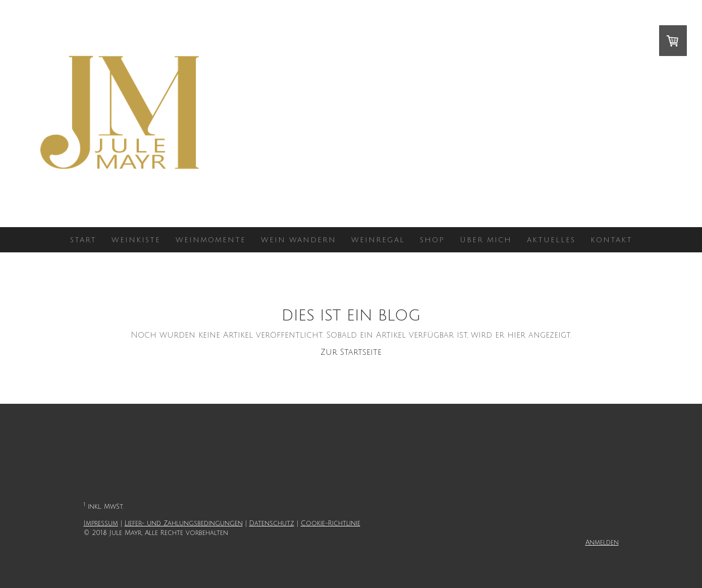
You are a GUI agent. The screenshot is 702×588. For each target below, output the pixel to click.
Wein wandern (299, 240)
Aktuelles (551, 240)
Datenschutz (272, 523)
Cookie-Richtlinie (331, 523)
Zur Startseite (351, 352)
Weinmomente (211, 240)
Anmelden (602, 543)
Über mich (486, 240)
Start (83, 240)
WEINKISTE (136, 240)
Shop (432, 240)
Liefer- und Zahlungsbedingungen (184, 523)
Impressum (101, 523)
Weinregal (378, 240)
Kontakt (611, 240)
